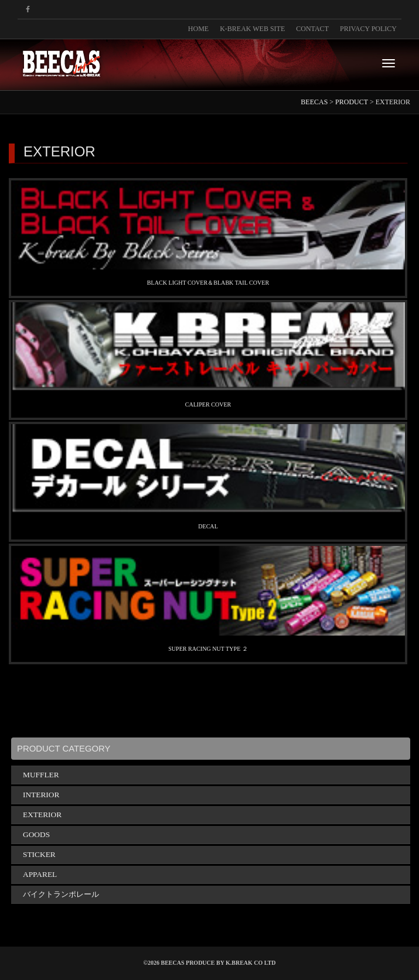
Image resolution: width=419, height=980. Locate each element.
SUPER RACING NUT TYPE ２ (208, 649)
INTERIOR (41, 795)
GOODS (36, 834)
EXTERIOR (42, 815)
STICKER (39, 854)
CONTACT (312, 29)
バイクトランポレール (61, 894)
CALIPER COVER (208, 404)
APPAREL (40, 874)
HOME (198, 29)
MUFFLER (41, 775)
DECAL (208, 526)
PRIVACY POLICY (368, 29)
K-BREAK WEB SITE (252, 29)
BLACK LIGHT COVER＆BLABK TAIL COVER (208, 283)
